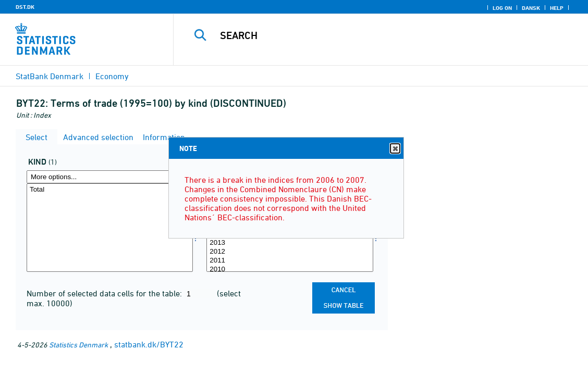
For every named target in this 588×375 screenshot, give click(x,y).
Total (110, 190)
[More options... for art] (110, 177)
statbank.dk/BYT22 (149, 344)
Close (395, 149)
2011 (290, 261)
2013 (290, 243)
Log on (502, 8)
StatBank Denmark (50, 76)
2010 (290, 270)
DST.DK (25, 7)
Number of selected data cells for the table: (105, 293)
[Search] (379, 35)
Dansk (531, 8)
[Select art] (110, 228)
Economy (112, 76)
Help (557, 8)
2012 (290, 252)
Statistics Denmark (78, 345)
